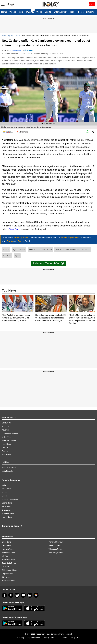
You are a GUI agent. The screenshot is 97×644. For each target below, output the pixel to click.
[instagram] (17, 595)
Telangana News (55, 549)
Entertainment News (10, 499)
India (21, 12)
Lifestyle (90, 12)
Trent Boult (15, 229)
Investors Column (9, 440)
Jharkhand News (8, 552)
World (39, 12)
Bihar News (6, 542)
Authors (5, 451)
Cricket (17, 36)
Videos (13, 12)
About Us (6, 426)
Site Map (21, 638)
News (4, 36)
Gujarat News (7, 574)
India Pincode (7, 471)
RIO (71, 638)
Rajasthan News (55, 545)
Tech (72, 12)
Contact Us (6, 423)
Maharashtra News (56, 542)
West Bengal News (56, 552)
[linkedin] (30, 595)
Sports (48, 12)
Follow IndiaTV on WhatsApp (48, 263)
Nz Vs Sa (7, 256)
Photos (80, 12)
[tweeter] (11, 595)
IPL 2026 (30, 12)
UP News (6, 567)
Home (4, 12)
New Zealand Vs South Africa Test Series (73, 250)
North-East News (9, 560)
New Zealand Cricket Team (40, 250)
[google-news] (36, 595)
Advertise (6, 430)
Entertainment (60, 12)
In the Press (7, 437)
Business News (8, 513)
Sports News (7, 503)
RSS (78, 638)
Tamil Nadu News (9, 563)
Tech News (6, 506)
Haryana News (8, 549)
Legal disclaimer (34, 638)
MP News (6, 556)
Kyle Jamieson (19, 250)
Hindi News (6, 444)
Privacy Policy (49, 638)
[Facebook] (4, 595)
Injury (17, 256)
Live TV (5, 448)
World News (7, 489)
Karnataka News (8, 581)
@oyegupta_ (29, 50)
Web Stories (7, 455)
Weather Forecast (9, 468)
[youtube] (23, 595)
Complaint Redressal (10, 433)
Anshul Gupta (16, 50)
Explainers (6, 510)
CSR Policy (62, 638)
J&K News (6, 577)
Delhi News (6, 545)
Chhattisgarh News (9, 570)
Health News (7, 517)
